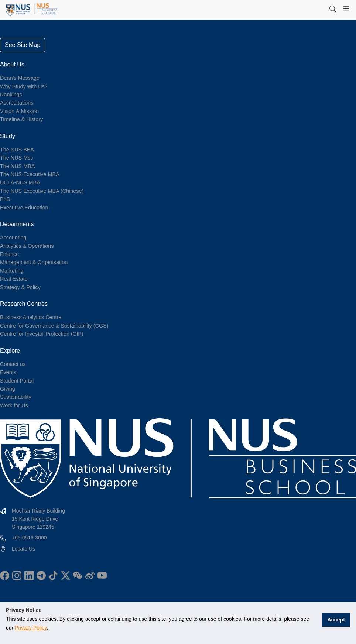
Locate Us (23, 549)
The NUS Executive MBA (30, 174)
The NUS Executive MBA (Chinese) (42, 191)
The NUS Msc (17, 158)
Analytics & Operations (27, 246)
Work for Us (14, 405)
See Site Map (23, 45)
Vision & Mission (19, 111)
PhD (5, 199)
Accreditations (17, 103)
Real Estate (14, 279)
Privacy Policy (22, 628)
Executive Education (24, 208)
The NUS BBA (17, 150)
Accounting (13, 237)
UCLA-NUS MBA (20, 182)
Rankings (11, 95)
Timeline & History (21, 119)
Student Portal (17, 381)
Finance (9, 254)
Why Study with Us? (24, 86)
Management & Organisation (34, 262)
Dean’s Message (20, 78)
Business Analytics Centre (31, 317)
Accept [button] (337, 619)
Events (8, 372)
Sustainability (16, 397)
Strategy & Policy (20, 287)
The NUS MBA (17, 166)
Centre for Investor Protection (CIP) (42, 334)
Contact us (13, 364)
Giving (8, 389)
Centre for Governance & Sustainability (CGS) (54, 326)
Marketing (12, 271)
